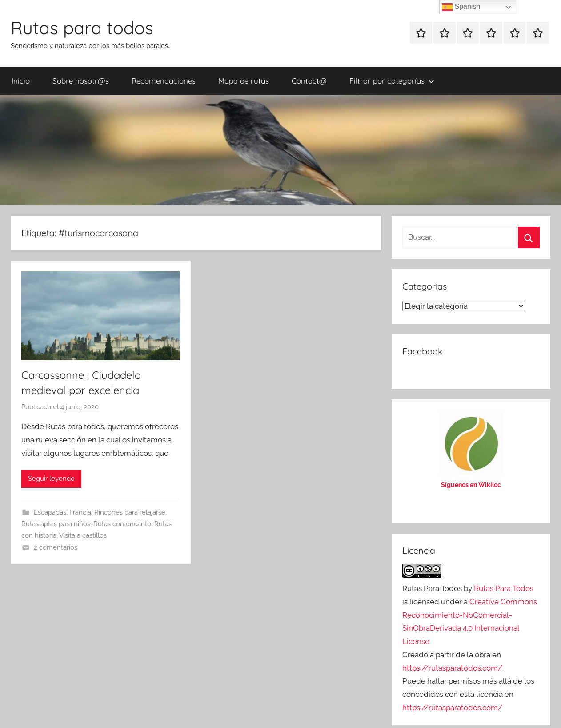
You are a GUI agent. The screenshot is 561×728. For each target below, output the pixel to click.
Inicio (21, 81)
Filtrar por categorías (392, 81)
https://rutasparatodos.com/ (452, 668)
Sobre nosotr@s (81, 81)
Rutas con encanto (122, 524)
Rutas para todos (82, 28)
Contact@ (309, 81)
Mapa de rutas (244, 81)
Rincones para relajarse (130, 512)
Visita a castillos (83, 535)
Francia (80, 512)
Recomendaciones (164, 81)
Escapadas (50, 512)
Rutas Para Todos (504, 588)
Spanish (461, 7)
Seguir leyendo (51, 479)
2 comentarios (56, 547)
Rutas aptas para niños (56, 524)
